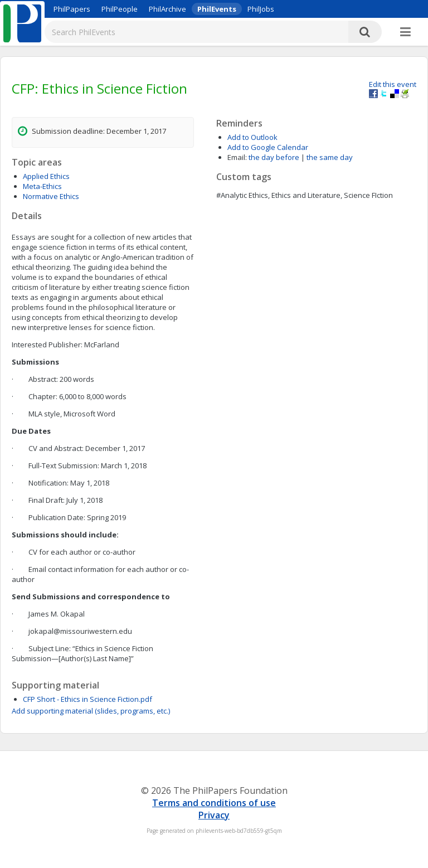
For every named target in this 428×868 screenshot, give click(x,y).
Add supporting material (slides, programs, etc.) (91, 711)
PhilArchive (167, 9)
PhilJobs (261, 9)
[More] (405, 32)
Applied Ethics (46, 176)
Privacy (214, 815)
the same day (330, 157)
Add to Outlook (252, 137)
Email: (237, 157)
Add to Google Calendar (268, 147)
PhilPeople (120, 9)
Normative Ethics (51, 196)
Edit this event (393, 84)
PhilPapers (72, 9)
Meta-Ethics (42, 186)
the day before (274, 157)
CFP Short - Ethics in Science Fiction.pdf (87, 699)
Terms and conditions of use (214, 803)
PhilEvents (217, 9)
